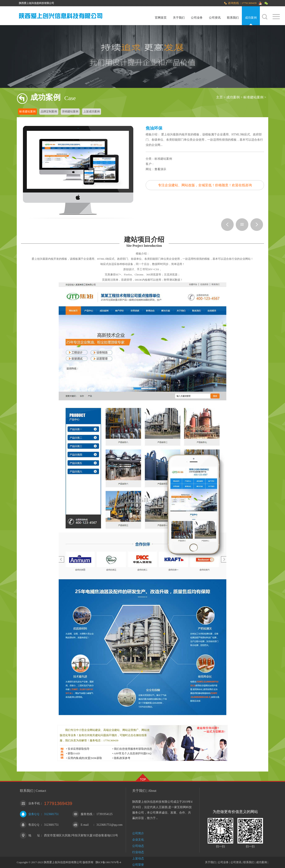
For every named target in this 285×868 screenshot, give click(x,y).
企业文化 (138, 840)
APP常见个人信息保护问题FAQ (133, 753)
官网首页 (161, 18)
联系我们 (233, 18)
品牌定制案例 (49, 111)
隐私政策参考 (122, 758)
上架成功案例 (92, 111)
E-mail (85, 825)
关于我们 (179, 18)
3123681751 (51, 814)
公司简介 (138, 833)
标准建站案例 (253, 97)
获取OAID (74, 753)
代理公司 (227, 225)
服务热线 (87, 814)
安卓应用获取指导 (79, 749)
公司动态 (138, 846)
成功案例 (251, 18)
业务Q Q (34, 814)
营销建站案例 (70, 111)
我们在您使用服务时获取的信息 (133, 749)
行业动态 (138, 852)
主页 (219, 97)
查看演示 (160, 169)
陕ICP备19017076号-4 (108, 862)
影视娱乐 (257, 225)
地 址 (34, 835)
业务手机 (34, 803)
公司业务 (197, 18)
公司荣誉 (138, 865)
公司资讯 (215, 18)
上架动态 (138, 858)
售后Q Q (34, 825)
